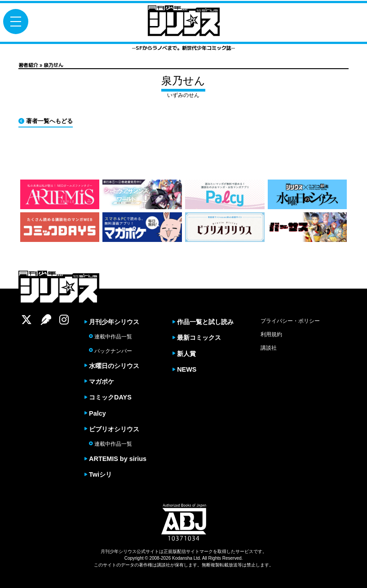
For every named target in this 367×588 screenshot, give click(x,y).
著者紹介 (28, 65)
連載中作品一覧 (111, 337)
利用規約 (271, 334)
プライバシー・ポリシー (290, 321)
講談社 (269, 348)
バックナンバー (111, 351)
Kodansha (182, 558)
